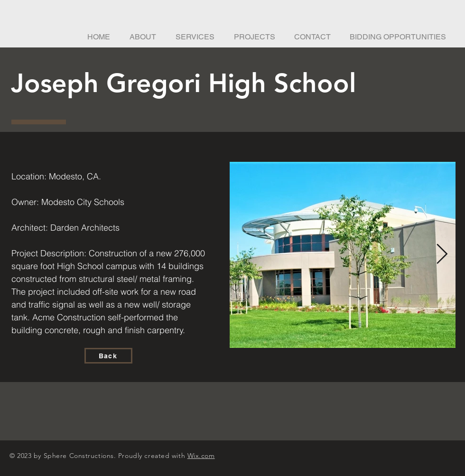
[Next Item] (442, 255)
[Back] (108, 356)
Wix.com (201, 456)
